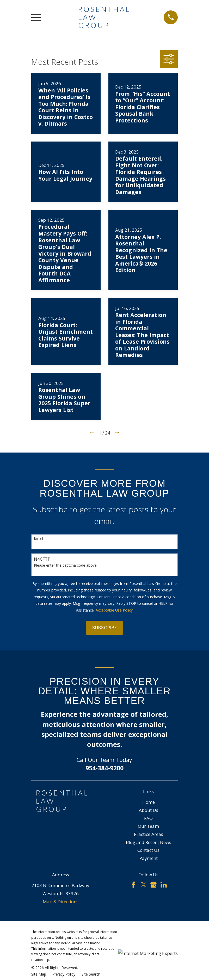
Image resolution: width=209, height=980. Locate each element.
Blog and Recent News (149, 842)
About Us (149, 810)
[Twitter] (144, 885)
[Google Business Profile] (153, 885)
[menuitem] (39, 974)
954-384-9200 (104, 768)
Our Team (148, 826)
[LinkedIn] (164, 885)
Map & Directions (61, 902)
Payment (149, 858)
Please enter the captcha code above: (66, 565)
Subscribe (104, 628)
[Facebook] (133, 885)
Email (38, 539)
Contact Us (148, 850)
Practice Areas (149, 834)
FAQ (148, 818)
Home (149, 802)
